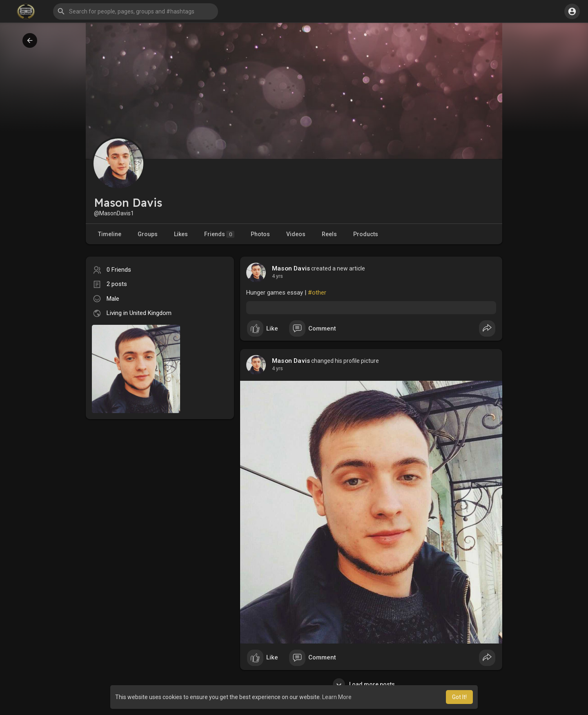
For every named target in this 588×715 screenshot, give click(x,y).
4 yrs (277, 276)
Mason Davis (291, 268)
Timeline (110, 234)
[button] (136, 11)
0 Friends (119, 270)
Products (366, 234)
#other (317, 293)
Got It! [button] (459, 697)
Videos (296, 234)
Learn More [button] (337, 697)
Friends (219, 234)
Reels (329, 234)
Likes (181, 234)
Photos (260, 234)
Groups (148, 234)
